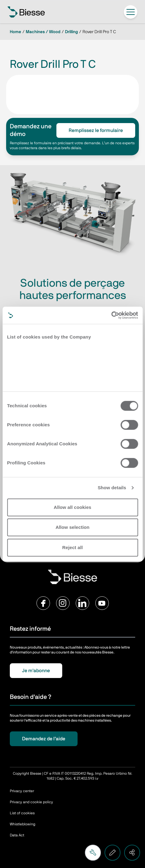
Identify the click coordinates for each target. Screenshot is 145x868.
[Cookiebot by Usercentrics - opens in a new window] (111, 315)
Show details (112, 488)
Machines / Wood (43, 32)
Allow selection (72, 527)
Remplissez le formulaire (96, 130)
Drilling (71, 32)
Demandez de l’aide (44, 739)
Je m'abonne (36, 671)
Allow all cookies (72, 507)
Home (15, 32)
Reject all (72, 547)
